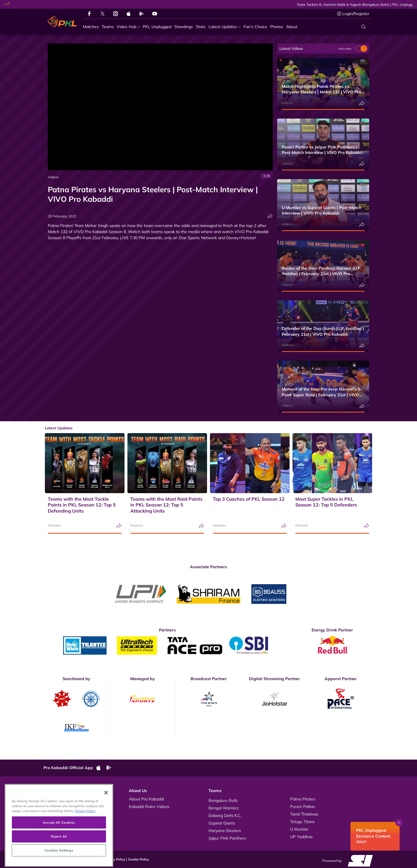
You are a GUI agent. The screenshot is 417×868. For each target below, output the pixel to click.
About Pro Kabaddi (146, 799)
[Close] (106, 818)
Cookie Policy (138, 859)
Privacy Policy (114, 859)
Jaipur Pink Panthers (227, 838)
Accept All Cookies (59, 848)
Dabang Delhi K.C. (225, 816)
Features (54, 525)
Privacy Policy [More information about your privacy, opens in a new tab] (85, 836)
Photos (56, 807)
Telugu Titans (302, 822)
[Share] (270, 216)
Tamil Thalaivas (304, 814)
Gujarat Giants (222, 823)
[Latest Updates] (225, 27)
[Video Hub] (128, 27)
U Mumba (299, 829)
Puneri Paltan (303, 807)
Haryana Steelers (225, 831)
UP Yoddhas (301, 837)
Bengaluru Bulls (223, 800)
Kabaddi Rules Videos (149, 807)
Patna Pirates (303, 799)
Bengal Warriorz (224, 808)
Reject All (59, 861)
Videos (53, 177)
